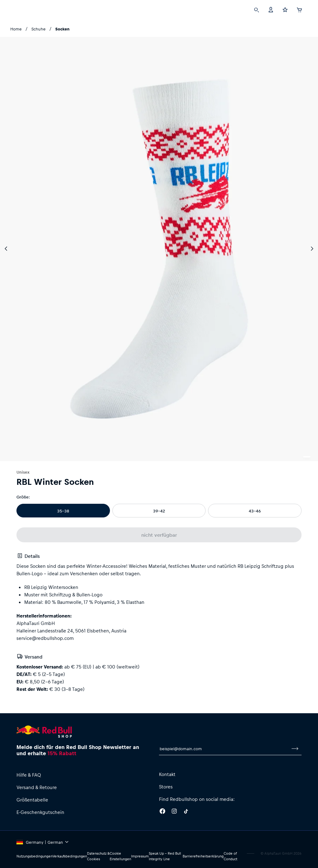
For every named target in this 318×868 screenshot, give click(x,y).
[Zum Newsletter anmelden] (295, 749)
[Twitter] (186, 812)
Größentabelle (32, 799)
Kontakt (167, 774)
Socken (62, 29)
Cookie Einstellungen (122, 856)
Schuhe (38, 29)
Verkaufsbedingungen (72, 856)
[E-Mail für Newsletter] (224, 749)
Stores (166, 786)
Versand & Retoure (37, 787)
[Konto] (271, 9)
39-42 (159, 511)
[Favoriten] (285, 9)
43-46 (255, 511)
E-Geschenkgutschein (41, 812)
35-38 (63, 511)
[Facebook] (162, 812)
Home (16, 29)
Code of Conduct (231, 856)
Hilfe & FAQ (30, 775)
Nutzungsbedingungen (35, 856)
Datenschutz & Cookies (100, 856)
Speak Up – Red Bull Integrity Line (166, 856)
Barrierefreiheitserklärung (203, 856)
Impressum (142, 856)
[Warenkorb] (299, 9)
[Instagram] (174, 812)
